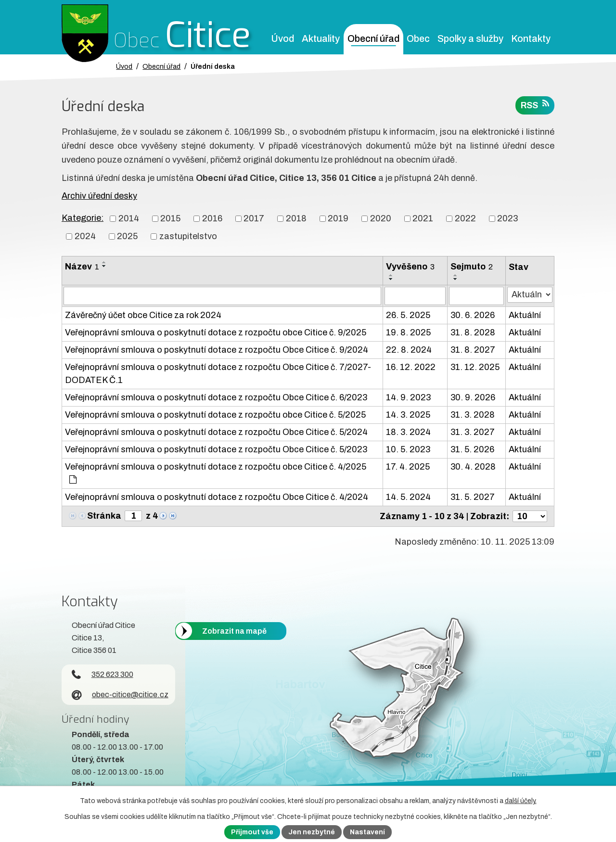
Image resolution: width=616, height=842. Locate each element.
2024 (85, 236)
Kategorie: (83, 218)
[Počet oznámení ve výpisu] (530, 516)
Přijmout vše (252, 832)
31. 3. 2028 (473, 415)
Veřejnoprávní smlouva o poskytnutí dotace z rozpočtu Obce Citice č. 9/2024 (217, 350)
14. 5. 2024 (408, 497)
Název (82, 267)
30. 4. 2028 (473, 467)
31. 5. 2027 (473, 497)
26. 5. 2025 (408, 315)
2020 (381, 218)
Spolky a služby (470, 39)
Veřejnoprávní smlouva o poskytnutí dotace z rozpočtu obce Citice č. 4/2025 (216, 473)
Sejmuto (472, 267)
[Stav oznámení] (530, 295)
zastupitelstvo (188, 236)
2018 (296, 218)
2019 (338, 218)
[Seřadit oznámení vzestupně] (104, 262)
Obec (418, 39)
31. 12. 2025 (475, 367)
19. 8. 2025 (408, 332)
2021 (423, 218)
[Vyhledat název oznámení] (222, 296)
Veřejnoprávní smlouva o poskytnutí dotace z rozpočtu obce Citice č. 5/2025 (215, 415)
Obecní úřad (373, 39)
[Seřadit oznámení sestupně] (104, 266)
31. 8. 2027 (473, 350)
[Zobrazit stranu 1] (133, 516)
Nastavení (367, 832)
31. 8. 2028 (473, 332)
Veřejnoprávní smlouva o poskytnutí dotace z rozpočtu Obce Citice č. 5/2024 (216, 432)
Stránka (104, 516)
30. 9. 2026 (473, 397)
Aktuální (525, 315)
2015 (170, 218)
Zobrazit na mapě (234, 631)
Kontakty (531, 39)
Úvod (282, 39)
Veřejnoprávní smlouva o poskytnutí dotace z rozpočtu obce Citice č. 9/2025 (216, 332)
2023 (507, 218)
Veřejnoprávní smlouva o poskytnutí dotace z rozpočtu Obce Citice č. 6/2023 (216, 397)
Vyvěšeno (410, 267)
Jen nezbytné (312, 832)
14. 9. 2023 (408, 397)
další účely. (521, 801)
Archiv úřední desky (99, 196)
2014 (129, 218)
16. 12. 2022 (411, 367)
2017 (254, 218)
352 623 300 (103, 674)
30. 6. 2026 (473, 315)
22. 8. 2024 (409, 350)
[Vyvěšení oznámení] (415, 296)
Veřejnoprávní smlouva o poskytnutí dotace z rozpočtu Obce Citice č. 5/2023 (216, 449)
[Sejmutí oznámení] (476, 296)
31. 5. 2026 (472, 449)
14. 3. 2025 (408, 415)
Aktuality (321, 39)
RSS (535, 105)
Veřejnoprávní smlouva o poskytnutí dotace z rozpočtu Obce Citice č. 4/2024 (217, 497)
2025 (127, 236)
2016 (212, 218)
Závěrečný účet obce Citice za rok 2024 (143, 315)
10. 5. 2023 (408, 449)
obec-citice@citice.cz (120, 695)
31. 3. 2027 (473, 432)
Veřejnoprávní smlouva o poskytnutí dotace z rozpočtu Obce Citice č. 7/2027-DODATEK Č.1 (218, 374)
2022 (465, 218)
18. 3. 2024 (408, 432)
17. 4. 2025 (408, 467)
